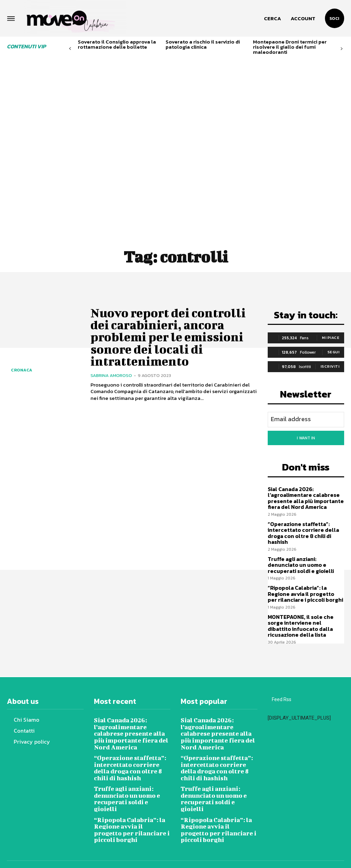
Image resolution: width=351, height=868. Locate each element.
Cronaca (22, 370)
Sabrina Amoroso (111, 359)
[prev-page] (70, 49)
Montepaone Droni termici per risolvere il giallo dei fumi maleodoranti (290, 47)
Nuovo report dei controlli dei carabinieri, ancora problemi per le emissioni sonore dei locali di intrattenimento (171, 329)
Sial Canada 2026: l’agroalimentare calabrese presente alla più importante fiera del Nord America (304, 495)
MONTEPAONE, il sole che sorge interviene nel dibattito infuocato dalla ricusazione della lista (305, 618)
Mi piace (331, 338)
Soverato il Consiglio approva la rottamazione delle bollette (117, 44)
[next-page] (342, 49)
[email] (306, 419)
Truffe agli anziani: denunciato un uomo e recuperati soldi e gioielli (306, 560)
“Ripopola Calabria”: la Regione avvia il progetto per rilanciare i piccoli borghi (304, 588)
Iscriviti (330, 366)
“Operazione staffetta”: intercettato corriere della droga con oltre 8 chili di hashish (302, 529)
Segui (334, 352)
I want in (306, 437)
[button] (273, 19)
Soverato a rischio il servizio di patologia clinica (203, 44)
